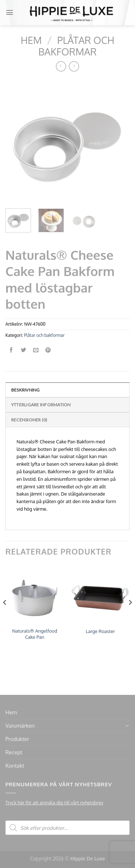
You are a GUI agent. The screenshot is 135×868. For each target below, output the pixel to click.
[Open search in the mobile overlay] (67, 828)
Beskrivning (26, 390)
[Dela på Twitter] (24, 350)
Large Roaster (100, 631)
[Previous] (5, 617)
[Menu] (10, 12)
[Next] (130, 617)
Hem (31, 40)
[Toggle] (127, 726)
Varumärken (20, 726)
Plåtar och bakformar (76, 46)
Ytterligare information (41, 405)
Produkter (17, 739)
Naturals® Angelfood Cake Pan (35, 634)
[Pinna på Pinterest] (48, 350)
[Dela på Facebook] (11, 350)
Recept (14, 752)
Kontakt (15, 766)
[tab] (67, 390)
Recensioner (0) (29, 420)
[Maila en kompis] (36, 350)
